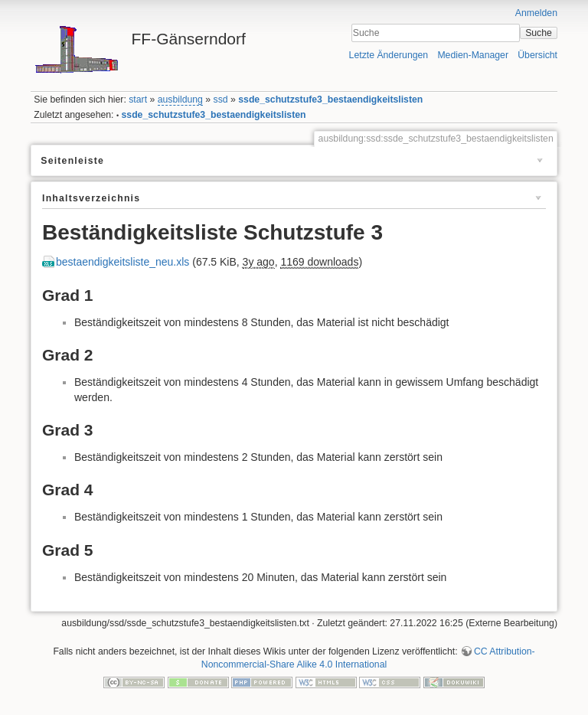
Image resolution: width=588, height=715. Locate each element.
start (138, 100)
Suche (539, 33)
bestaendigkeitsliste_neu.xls (122, 262)
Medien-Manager (473, 55)
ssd (221, 100)
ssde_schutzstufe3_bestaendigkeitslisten (330, 100)
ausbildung (180, 100)
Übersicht (537, 55)
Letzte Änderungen (389, 55)
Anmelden (536, 13)
